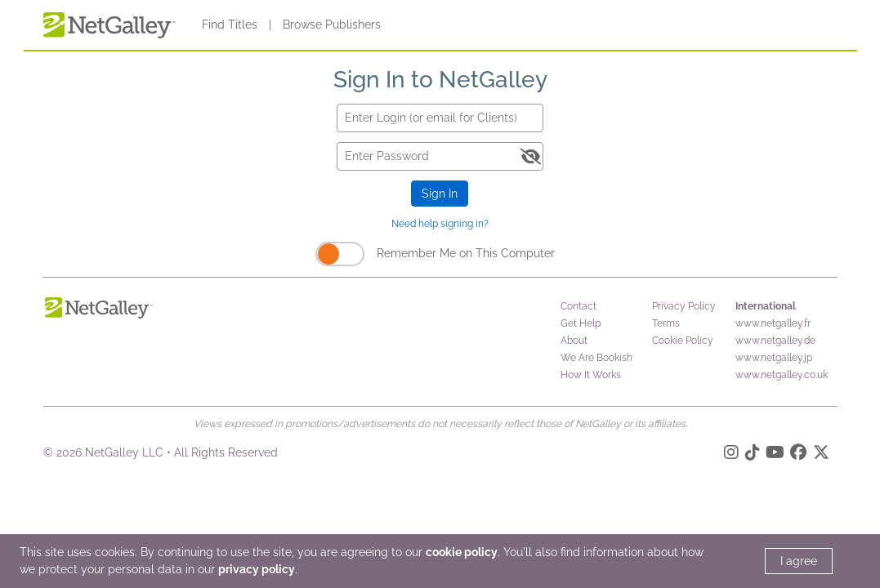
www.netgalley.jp (774, 358)
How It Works (591, 375)
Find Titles (230, 24)
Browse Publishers (332, 24)
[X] (821, 455)
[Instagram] (731, 455)
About (574, 341)
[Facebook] (798, 455)
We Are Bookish (596, 358)
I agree (799, 561)
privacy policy (257, 569)
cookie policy (462, 552)
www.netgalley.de (775, 341)
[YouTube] (775, 455)
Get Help (581, 323)
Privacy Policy (684, 306)
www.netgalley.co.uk (782, 375)
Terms (666, 323)
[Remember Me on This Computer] (340, 254)
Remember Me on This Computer (466, 253)
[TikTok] (753, 455)
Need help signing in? (440, 224)
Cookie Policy (683, 341)
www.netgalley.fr (773, 323)
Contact (578, 306)
